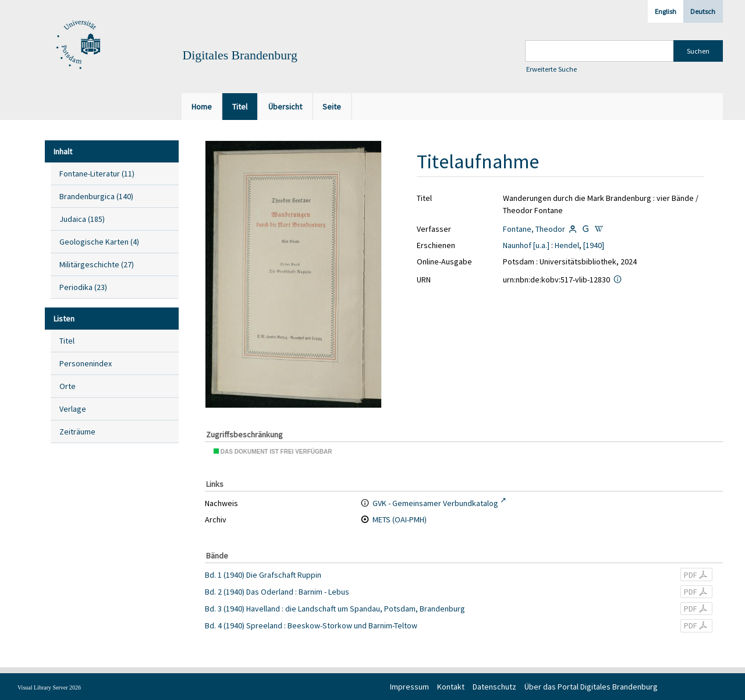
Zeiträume (77, 432)
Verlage (73, 409)
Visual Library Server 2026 (49, 687)
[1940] (594, 245)
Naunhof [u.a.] (526, 245)
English (666, 11)
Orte (68, 386)
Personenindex (86, 363)
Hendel (567, 245)
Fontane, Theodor (534, 229)
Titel (67, 341)
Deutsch (703, 11)
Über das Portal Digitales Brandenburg (591, 687)
